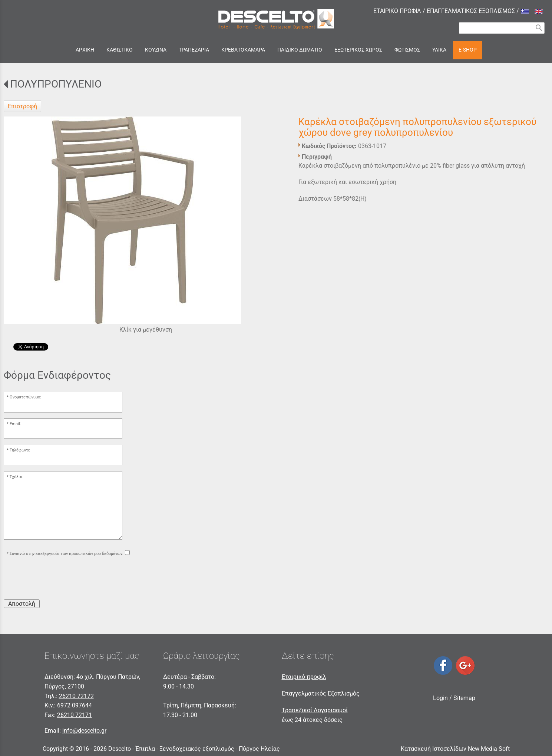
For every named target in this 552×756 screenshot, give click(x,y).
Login (440, 698)
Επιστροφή (22, 106)
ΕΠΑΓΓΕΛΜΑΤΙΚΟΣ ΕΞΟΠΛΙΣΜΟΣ (471, 11)
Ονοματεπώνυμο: (25, 397)
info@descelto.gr (84, 731)
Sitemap (464, 698)
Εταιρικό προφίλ (304, 677)
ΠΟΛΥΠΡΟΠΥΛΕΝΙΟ (56, 84)
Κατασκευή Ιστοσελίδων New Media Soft (455, 749)
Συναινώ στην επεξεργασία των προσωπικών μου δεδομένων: (67, 554)
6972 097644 (75, 705)
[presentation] (60, 579)
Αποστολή (22, 604)
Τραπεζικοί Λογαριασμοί (315, 710)
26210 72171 (75, 715)
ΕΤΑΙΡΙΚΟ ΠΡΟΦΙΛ (397, 11)
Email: (15, 424)
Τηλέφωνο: (20, 450)
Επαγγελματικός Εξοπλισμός (321, 693)
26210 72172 (76, 696)
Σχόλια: (16, 477)
